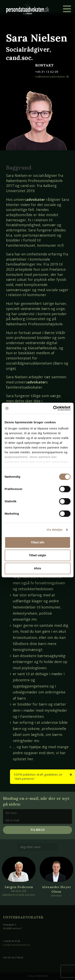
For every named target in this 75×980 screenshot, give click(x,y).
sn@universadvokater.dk (52, 76)
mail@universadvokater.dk (16, 945)
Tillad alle (37, 542)
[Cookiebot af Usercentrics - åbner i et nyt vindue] (53, 408)
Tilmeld (38, 830)
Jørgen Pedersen (19, 887)
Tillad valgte (37, 555)
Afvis (37, 568)
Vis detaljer (55, 530)
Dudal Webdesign (38, 976)
